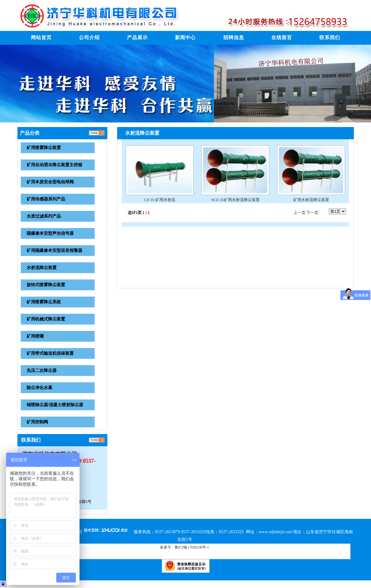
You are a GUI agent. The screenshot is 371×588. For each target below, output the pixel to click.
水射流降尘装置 (42, 268)
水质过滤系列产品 (44, 216)
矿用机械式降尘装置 (46, 319)
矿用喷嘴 (35, 336)
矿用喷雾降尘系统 (44, 302)
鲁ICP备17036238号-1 (192, 547)
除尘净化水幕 (39, 388)
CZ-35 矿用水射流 (160, 200)
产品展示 (137, 37)
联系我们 (330, 37)
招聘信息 (234, 37)
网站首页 (41, 37)
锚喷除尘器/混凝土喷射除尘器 (55, 405)
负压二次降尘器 (42, 371)
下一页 (312, 213)
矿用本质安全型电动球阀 (50, 182)
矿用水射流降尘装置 (311, 200)
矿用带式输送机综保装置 (50, 353)
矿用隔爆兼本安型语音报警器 (54, 251)
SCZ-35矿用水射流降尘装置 (235, 200)
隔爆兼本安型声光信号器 (50, 233)
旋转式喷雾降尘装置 (46, 285)
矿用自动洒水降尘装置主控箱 (54, 165)
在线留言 (282, 37)
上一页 (300, 213)
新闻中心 (185, 37)
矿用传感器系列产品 (46, 199)
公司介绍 (89, 37)
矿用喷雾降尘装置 (44, 148)
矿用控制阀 (37, 422)
